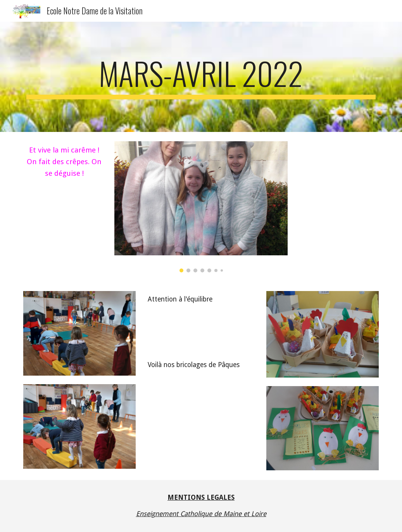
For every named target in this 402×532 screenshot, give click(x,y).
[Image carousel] (201, 207)
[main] (201, 77)
